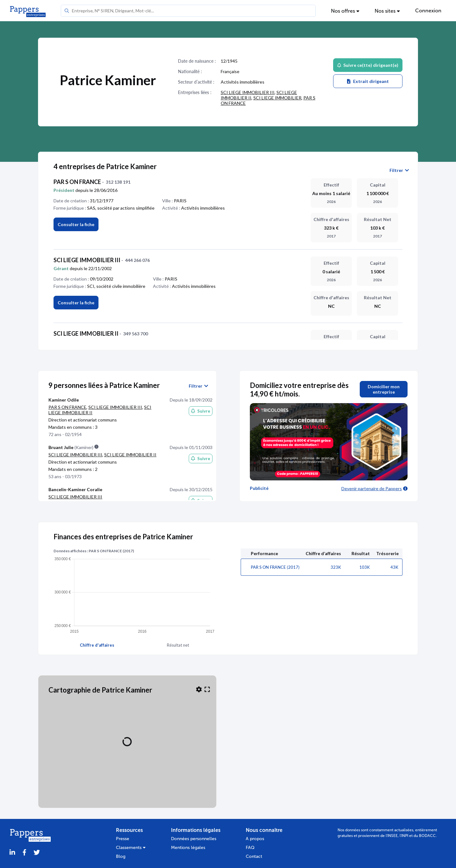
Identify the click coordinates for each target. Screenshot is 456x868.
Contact (254, 856)
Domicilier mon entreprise (384, 389)
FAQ (250, 848)
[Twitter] (37, 853)
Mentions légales (188, 848)
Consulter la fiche (76, 303)
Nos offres (345, 11)
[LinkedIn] (12, 853)
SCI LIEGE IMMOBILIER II (130, 455)
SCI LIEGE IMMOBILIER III (248, 92)
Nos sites (387, 11)
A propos (255, 839)
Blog (121, 856)
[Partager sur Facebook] (24, 853)
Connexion (428, 11)
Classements (131, 848)
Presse (123, 839)
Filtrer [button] (399, 170)
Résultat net (178, 645)
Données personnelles (194, 839)
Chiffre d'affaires (97, 645)
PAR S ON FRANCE (67, 407)
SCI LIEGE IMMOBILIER (277, 98)
